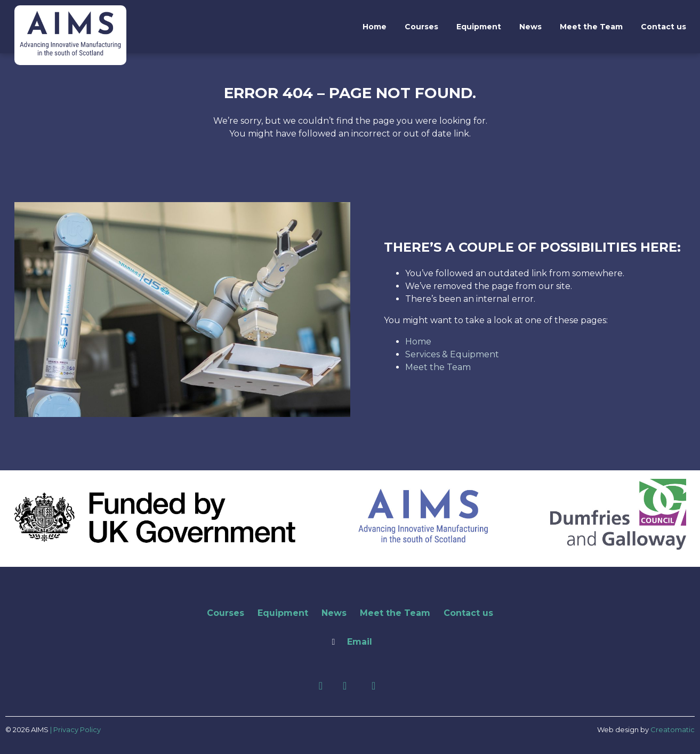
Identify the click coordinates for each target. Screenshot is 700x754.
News (530, 27)
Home (375, 27)
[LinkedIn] (346, 687)
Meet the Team (591, 27)
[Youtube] (373, 687)
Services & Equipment (452, 354)
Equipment (479, 27)
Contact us (663, 27)
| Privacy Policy (75, 729)
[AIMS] (70, 53)
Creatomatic (673, 729)
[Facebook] (323, 687)
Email (360, 642)
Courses (421, 27)
